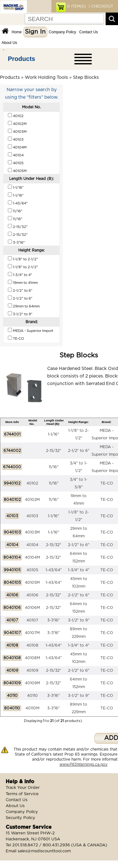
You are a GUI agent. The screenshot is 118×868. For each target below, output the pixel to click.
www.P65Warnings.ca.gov (84, 764)
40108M (32, 658)
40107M (32, 633)
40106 (32, 595)
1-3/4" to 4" (79, 570)
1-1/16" (53, 434)
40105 (32, 570)
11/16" (54, 467)
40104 (32, 545)
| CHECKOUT (100, 6)
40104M (32, 557)
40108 (32, 645)
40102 (32, 483)
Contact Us (89, 32)
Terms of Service (22, 794)
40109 (32, 670)
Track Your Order (23, 788)
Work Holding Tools (46, 78)
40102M (32, 500)
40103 (32, 516)
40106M (32, 608)
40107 (32, 620)
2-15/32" (53, 451)
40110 (32, 696)
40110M (32, 708)
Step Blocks (86, 78)
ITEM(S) (76, 6)
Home (17, 32)
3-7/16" (53, 620)
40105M (32, 583)
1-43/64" (54, 570)
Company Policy (62, 32)
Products (22, 59)
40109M (32, 683)
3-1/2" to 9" (79, 620)
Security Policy (20, 818)
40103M (32, 532)
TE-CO (107, 483)
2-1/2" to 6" (79, 451)
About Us (9, 43)
